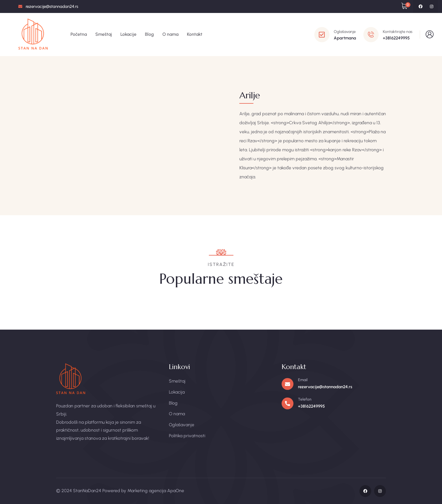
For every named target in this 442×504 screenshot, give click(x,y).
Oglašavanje (345, 32)
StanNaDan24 (87, 491)
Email (303, 380)
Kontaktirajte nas (398, 32)
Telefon (305, 399)
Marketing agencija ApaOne (156, 491)
